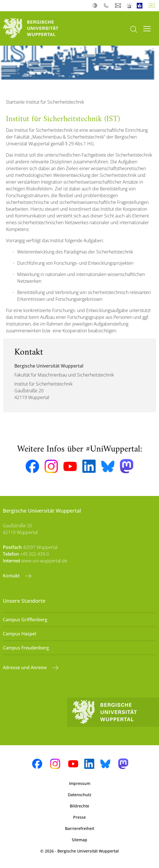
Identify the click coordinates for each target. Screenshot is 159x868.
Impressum (80, 783)
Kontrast (96, 6)
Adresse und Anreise (25, 667)
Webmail (119, 6)
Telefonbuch (107, 6)
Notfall (130, 6)
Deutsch (153, 6)
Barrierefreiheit (80, 828)
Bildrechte (79, 806)
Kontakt (12, 576)
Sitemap (79, 840)
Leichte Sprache (141, 6)
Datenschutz (80, 795)
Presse (79, 817)
